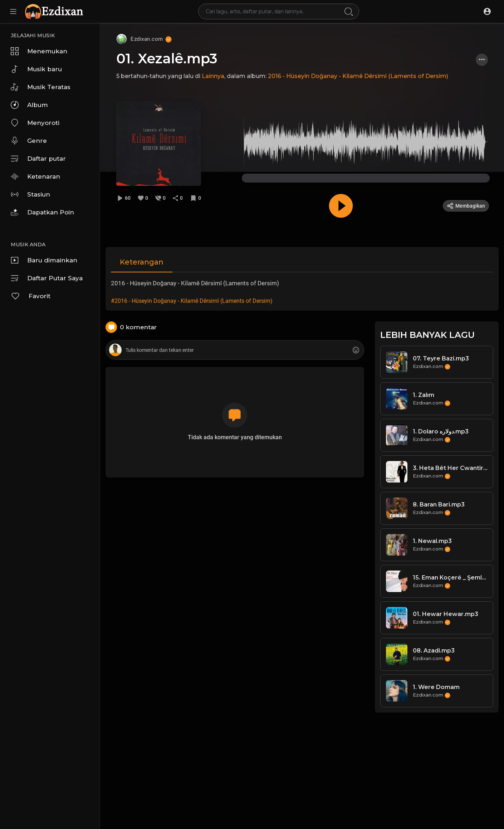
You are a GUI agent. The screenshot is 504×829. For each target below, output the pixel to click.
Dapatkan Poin (42, 212)
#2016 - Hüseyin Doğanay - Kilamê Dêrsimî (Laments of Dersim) (192, 301)
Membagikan (466, 206)
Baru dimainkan (44, 260)
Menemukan (39, 51)
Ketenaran (35, 176)
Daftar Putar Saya (47, 278)
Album (29, 105)
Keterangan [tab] (142, 262)
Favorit (31, 296)
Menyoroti (35, 123)
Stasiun (30, 194)
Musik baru (36, 69)
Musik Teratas (41, 87)
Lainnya (213, 76)
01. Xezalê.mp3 (167, 59)
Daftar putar (38, 159)
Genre (29, 141)
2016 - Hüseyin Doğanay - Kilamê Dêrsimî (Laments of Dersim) (358, 76)
